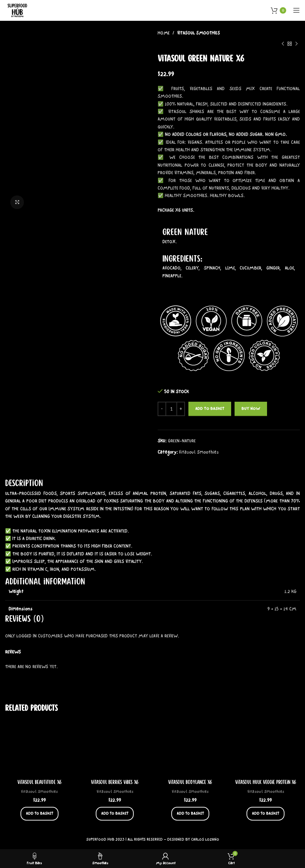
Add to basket (210, 409)
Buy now (251, 409)
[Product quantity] (171, 409)
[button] (39, 814)
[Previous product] (283, 44)
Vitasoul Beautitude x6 (39, 782)
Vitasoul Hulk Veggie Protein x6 (266, 782)
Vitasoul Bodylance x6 (190, 782)
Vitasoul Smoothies (198, 33)
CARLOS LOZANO (205, 840)
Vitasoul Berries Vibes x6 (115, 782)
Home (164, 33)
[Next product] (296, 44)
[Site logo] (18, 10)
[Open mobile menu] (296, 10)
